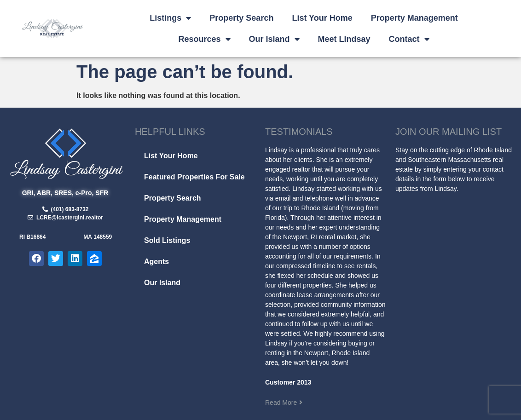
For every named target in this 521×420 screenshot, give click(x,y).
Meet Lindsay (344, 39)
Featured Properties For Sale (194, 177)
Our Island (274, 39)
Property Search (241, 18)
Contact (409, 39)
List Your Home (322, 18)
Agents (156, 262)
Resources (205, 39)
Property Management (414, 18)
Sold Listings (167, 240)
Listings (170, 18)
